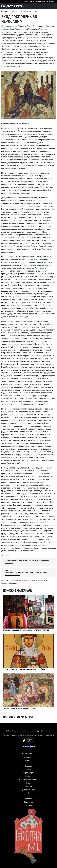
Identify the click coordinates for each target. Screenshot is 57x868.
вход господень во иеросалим (36, 573)
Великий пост (10, 573)
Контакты (28, 806)
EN (28, 793)
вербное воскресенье (13, 575)
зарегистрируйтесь (36, 580)
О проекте (29, 799)
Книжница (28, 776)
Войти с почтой (29, 2)
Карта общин (28, 773)
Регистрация (51, 2)
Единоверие (29, 802)
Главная (4, 11)
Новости (28, 766)
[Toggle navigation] (53, 6)
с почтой (12, 580)
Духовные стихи (29, 790)
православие (20, 573)
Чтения (29, 783)
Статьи (11, 11)
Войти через (41, 2)
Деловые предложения (28, 780)
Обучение (28, 786)
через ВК (20, 580)
